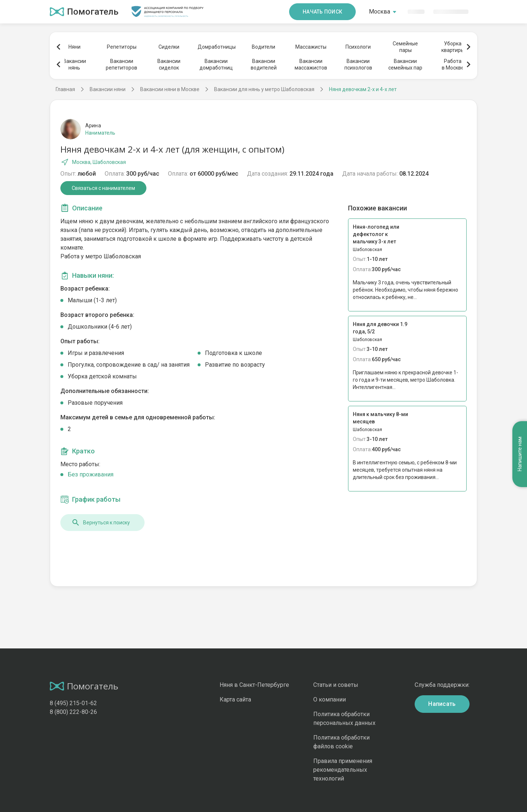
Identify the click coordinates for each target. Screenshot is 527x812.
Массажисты (311, 47)
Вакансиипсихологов (358, 64)
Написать (442, 704)
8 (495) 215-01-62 (73, 703)
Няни (74, 47)
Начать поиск (322, 12)
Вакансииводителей (264, 64)
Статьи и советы (336, 685)
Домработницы (216, 47)
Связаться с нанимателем (103, 188)
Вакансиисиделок (169, 64)
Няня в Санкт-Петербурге (254, 685)
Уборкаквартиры (453, 47)
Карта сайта (235, 699)
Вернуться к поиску (101, 523)
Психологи (358, 47)
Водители (263, 47)
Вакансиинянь (74, 64)
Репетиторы (122, 47)
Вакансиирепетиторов (122, 64)
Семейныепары (405, 47)
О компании (330, 699)
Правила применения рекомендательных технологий (343, 770)
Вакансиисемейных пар (405, 64)
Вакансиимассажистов (311, 64)
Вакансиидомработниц (216, 64)
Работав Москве (453, 64)
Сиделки (169, 47)
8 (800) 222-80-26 (73, 712)
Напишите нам (520, 454)
